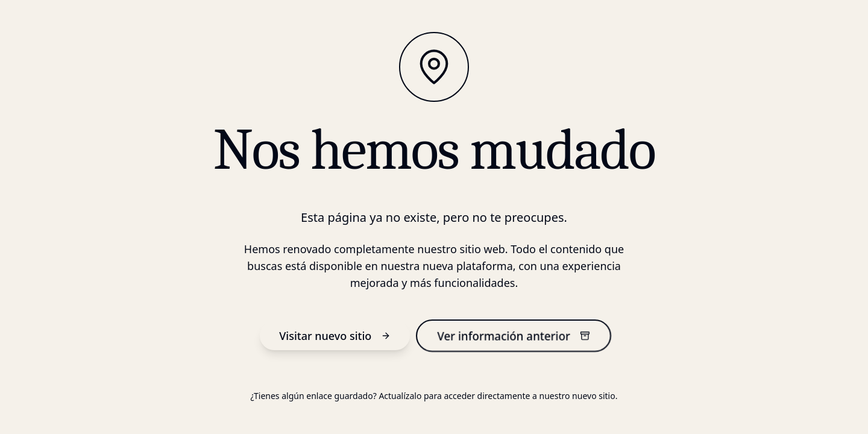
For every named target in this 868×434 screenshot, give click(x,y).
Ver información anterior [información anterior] (514, 335)
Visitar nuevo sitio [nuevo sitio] (335, 336)
